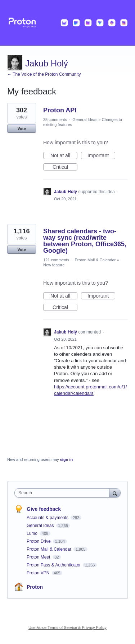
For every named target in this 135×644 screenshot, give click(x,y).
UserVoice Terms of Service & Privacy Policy (67, 627)
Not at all (64, 156)
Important (101, 156)
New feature (54, 265)
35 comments (55, 120)
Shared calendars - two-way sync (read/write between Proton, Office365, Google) (85, 241)
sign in (66, 459)
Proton (35, 587)
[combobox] (64, 493)
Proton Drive (39, 541)
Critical (65, 167)
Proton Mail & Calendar (95, 260)
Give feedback (44, 509)
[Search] (115, 493)
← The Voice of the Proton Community (44, 74)
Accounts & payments (48, 518)
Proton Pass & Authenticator (54, 565)
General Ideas (85, 120)
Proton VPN (39, 573)
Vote (21, 129)
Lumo (33, 533)
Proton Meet (39, 557)
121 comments (56, 260)
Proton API (60, 110)
